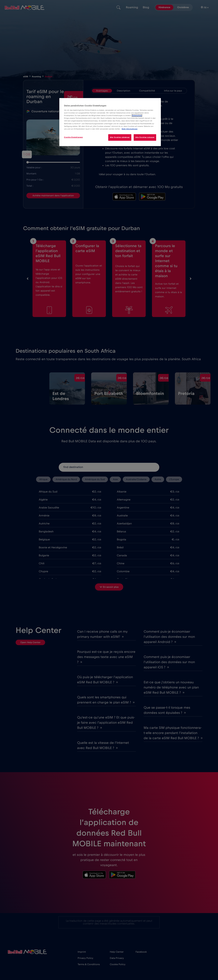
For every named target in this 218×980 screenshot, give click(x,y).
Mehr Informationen (130, 129)
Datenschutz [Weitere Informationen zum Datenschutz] (137, 116)
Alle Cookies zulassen (145, 137)
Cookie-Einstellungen (73, 137)
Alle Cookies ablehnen (120, 137)
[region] (110, 122)
